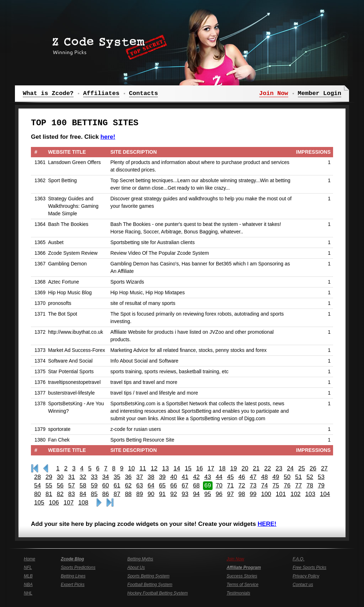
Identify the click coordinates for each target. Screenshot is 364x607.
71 (231, 485)
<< (46, 469)
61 (117, 485)
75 (276, 485)
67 (185, 485)
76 (287, 485)
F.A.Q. (298, 559)
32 (83, 477)
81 (49, 494)
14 (177, 468)
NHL (28, 593)
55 (49, 485)
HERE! (267, 524)
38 (151, 477)
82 (60, 494)
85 (94, 494)
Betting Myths (140, 559)
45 (231, 477)
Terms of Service (242, 585)
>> (99, 503)
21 (256, 468)
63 (140, 485)
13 (165, 468)
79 (321, 485)
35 (117, 477)
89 (140, 494)
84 (83, 494)
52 (310, 477)
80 (38, 494)
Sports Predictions (78, 568)
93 (185, 494)
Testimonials (238, 593)
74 (264, 485)
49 (276, 477)
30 (60, 477)
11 (143, 468)
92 (174, 494)
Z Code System (107, 44)
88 (128, 494)
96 (219, 494)
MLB (28, 576)
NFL (28, 568)
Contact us (303, 585)
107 (69, 503)
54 (38, 485)
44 (219, 477)
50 (287, 477)
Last (110, 503)
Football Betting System (150, 585)
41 (185, 477)
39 (162, 477)
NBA (28, 585)
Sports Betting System (148, 576)
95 (208, 494)
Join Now (235, 559)
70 (219, 485)
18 (222, 468)
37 (140, 477)
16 (200, 468)
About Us (136, 568)
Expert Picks (73, 585)
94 (196, 494)
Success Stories (242, 576)
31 (72, 477)
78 (310, 485)
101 (281, 494)
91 (162, 494)
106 (54, 503)
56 (60, 485)
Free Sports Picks (309, 568)
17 (211, 468)
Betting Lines (73, 576)
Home (30, 559)
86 (106, 494)
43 (208, 477)
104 (325, 494)
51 (298, 477)
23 (279, 468)
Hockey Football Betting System (157, 593)
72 (242, 485)
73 (253, 485)
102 (295, 494)
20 (245, 468)
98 (242, 494)
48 (264, 477)
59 (94, 485)
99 (253, 494)
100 (266, 494)
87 (117, 494)
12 (154, 468)
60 (106, 485)
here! (108, 137)
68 (196, 485)
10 (131, 468)
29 (49, 477)
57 (72, 485)
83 (72, 494)
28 (38, 477)
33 (94, 477)
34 (106, 477)
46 (242, 477)
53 (321, 477)
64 (151, 485)
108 (83, 503)
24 (290, 468)
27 (324, 468)
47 (253, 477)
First (35, 469)
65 (162, 485)
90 (151, 494)
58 (83, 485)
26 (313, 468)
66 (174, 485)
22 (267, 468)
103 (310, 494)
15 (188, 468)
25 (302, 468)
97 (231, 494)
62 (128, 485)
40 (174, 477)
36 (128, 477)
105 (39, 503)
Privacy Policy (306, 576)
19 (234, 468)
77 (298, 485)
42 (196, 477)
